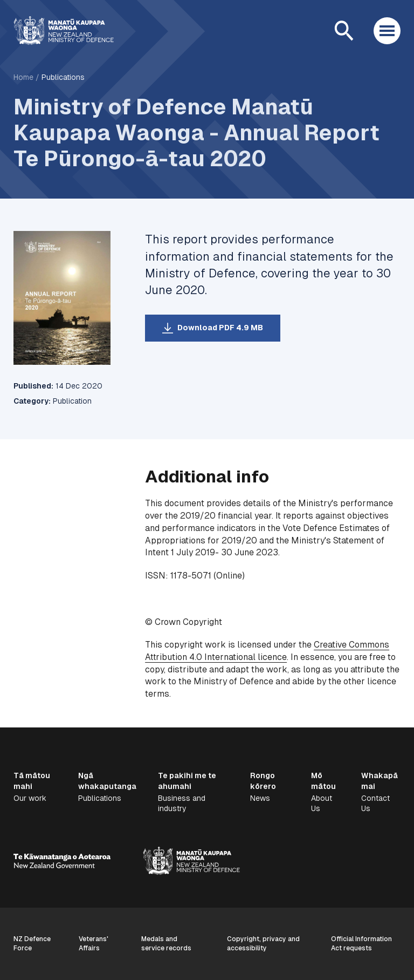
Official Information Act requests (361, 944)
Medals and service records (166, 944)
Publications (63, 77)
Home (23, 77)
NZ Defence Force (32, 944)
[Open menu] (387, 31)
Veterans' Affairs (94, 944)
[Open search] (344, 31)
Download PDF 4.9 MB (220, 328)
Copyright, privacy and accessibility (263, 944)
